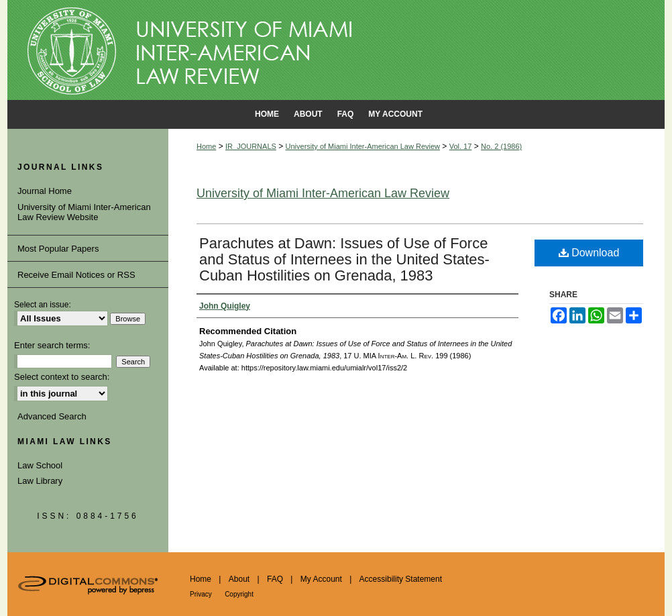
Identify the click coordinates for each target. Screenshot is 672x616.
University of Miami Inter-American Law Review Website (84, 212)
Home (206, 146)
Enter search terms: (52, 345)
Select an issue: (43, 305)
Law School (40, 465)
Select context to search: (62, 377)
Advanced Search (52, 416)
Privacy (201, 594)
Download (589, 253)
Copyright (239, 594)
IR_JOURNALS (251, 146)
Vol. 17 (461, 146)
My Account (321, 579)
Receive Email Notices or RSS (76, 275)
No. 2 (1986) (501, 146)
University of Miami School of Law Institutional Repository (336, 50)
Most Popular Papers (58, 249)
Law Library (40, 481)
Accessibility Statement (401, 579)
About (239, 579)
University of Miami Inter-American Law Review (363, 146)
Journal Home (45, 191)
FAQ (275, 579)
